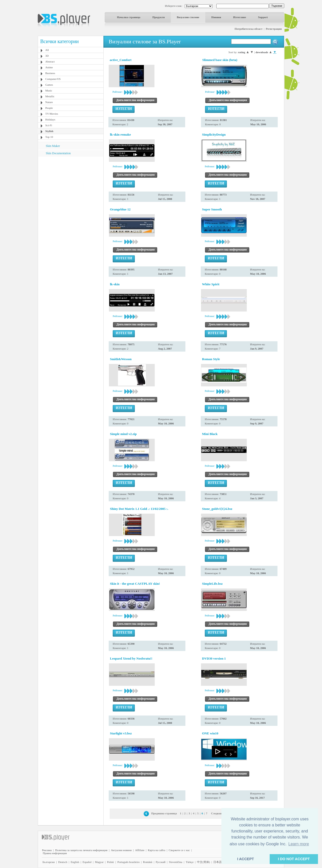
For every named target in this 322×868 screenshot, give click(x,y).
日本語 (217, 862)
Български (49, 862)
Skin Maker (53, 146)
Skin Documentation (58, 153)
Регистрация (274, 29)
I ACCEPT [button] (246, 859)
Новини (216, 17)
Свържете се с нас (179, 850)
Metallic (50, 96)
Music (49, 90)
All (47, 50)
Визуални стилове (188, 17)
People (49, 108)
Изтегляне (240, 17)
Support (263, 17)
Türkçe (190, 862)
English (75, 862)
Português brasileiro (129, 862)
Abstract (50, 61)
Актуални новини (121, 850)
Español (87, 862)
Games (49, 85)
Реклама (47, 850)
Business (50, 73)
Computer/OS (53, 79)
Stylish (49, 131)
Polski (110, 862)
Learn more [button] (299, 844)
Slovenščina (175, 862)
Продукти (159, 17)
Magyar (99, 862)
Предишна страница (164, 813)
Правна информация (55, 853)
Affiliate (140, 850)
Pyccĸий (161, 862)
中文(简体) (203, 862)
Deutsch (63, 862)
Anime (49, 67)
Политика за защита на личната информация (81, 850)
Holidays (50, 119)
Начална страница (129, 17)
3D (47, 56)
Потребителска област (249, 29)
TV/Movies (52, 114)
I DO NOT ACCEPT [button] (294, 859)
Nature (49, 102)
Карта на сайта (157, 850)
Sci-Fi (49, 125)
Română (148, 862)
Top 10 (49, 137)
